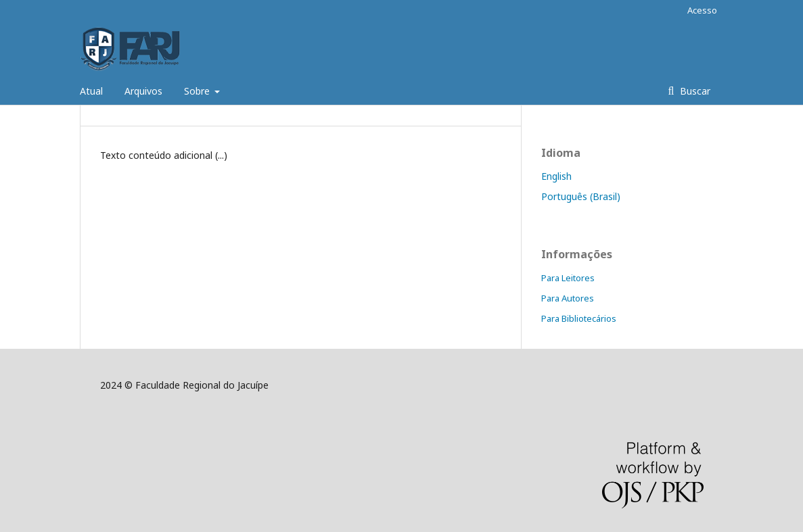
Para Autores (568, 298)
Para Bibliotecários (579, 318)
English (556, 176)
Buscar (694, 91)
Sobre (198, 91)
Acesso (702, 10)
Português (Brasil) (581, 196)
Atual (91, 91)
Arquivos (143, 91)
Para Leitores (568, 278)
